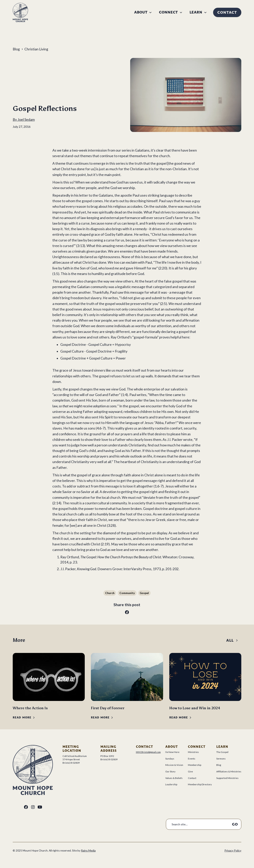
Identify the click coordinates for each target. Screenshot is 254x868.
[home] (20, 12)
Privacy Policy (233, 850)
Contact (227, 12)
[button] (143, 12)
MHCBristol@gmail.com (148, 752)
